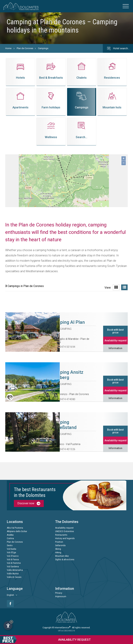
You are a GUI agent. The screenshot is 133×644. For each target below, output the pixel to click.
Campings (43, 48)
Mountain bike (62, 556)
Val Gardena (13, 567)
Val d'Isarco (13, 556)
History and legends (65, 539)
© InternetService (61, 628)
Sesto (10, 546)
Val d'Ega (11, 553)
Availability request (116, 340)
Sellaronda (60, 546)
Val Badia (12, 549)
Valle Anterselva (15, 570)
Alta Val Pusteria (15, 528)
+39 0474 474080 (65, 399)
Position (59, 542)
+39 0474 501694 (65, 347)
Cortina (10, 539)
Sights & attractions (65, 560)
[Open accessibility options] (8, 626)
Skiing (58, 549)
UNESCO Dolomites (65, 532)
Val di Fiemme (14, 563)
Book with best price (115, 331)
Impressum (61, 597)
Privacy (59, 593)
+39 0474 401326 (65, 449)
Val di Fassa (13, 560)
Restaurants (61, 535)
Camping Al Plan (68, 322)
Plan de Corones (25, 48)
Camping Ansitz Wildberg (67, 375)
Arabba (10, 535)
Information (115, 348)
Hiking (58, 553)
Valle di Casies (14, 577)
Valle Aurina (13, 574)
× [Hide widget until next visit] (11, 622)
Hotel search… (118, 49)
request (45, 640)
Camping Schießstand (64, 425)
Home (8, 48)
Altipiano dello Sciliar (17, 532)
